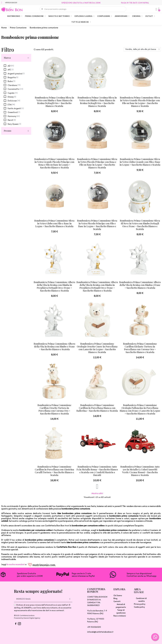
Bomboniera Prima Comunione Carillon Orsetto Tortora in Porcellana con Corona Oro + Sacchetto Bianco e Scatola (54, 409)
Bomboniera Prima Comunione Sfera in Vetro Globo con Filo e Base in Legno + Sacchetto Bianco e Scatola (54, 223)
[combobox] (83, 9)
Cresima (137, 16)
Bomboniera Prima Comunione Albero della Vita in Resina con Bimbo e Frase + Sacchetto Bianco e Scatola (54, 347)
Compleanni (104, 16)
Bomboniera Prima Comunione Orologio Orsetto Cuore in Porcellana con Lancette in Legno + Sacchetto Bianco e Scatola (97, 348)
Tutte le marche (81, 22)
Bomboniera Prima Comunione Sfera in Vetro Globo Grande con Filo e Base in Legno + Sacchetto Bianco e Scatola (140, 162)
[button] (159, 9)
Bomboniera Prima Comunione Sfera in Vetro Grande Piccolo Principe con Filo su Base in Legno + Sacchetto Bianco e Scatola (140, 102)
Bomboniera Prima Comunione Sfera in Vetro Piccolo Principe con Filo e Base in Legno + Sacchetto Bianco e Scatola (97, 225)
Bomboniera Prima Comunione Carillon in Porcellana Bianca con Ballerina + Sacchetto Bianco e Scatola (97, 408)
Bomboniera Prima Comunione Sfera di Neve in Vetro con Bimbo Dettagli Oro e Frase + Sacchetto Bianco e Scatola (140, 225)
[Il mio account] (156, 9)
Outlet (150, 16)
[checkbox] (9, 66)
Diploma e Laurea (84, 16)
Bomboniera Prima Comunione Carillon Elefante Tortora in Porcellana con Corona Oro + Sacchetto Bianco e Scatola (140, 348)
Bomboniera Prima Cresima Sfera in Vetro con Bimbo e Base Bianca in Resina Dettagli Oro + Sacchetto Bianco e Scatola (97, 102)
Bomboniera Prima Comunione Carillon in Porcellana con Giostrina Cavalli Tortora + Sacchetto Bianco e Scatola (54, 471)
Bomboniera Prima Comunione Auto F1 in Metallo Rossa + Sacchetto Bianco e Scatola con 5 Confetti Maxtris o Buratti (97, 471)
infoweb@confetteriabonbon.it (100, 632)
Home (4, 27)
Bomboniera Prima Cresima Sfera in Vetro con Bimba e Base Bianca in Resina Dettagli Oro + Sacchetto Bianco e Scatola (54, 102)
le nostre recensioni (16, 564)
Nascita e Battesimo (60, 16)
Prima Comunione (35, 16)
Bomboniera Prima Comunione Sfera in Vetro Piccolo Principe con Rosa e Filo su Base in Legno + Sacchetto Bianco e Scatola (97, 163)
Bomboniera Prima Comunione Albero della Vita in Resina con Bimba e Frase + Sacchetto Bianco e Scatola (140, 285)
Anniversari (122, 16)
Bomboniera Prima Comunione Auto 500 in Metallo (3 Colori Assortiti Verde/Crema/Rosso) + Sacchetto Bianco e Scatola (140, 471)
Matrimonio (15, 16)
